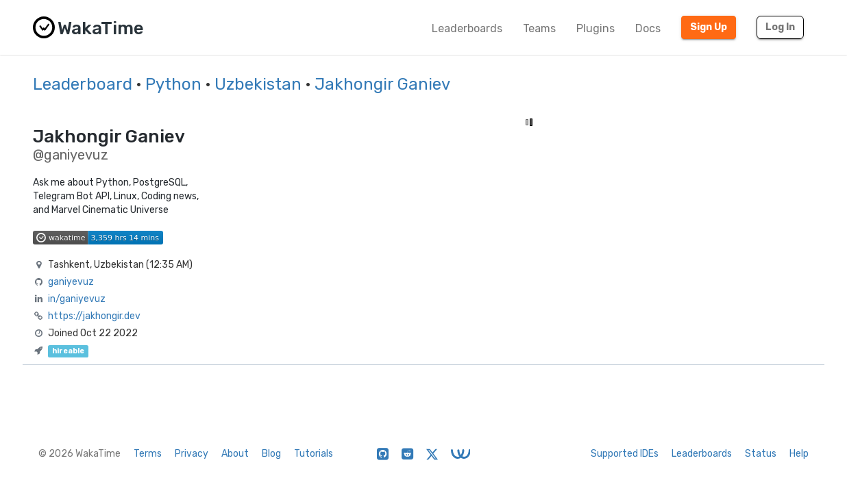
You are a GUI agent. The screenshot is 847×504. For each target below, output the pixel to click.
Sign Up (709, 27)
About (235, 454)
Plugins (596, 28)
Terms (148, 454)
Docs (648, 28)
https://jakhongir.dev (94, 316)
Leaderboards (467, 28)
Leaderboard (83, 84)
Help (799, 454)
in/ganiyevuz (77, 299)
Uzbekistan (258, 84)
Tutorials (314, 454)
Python (173, 84)
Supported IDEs (625, 454)
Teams (539, 28)
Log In (780, 27)
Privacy (192, 454)
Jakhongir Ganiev (382, 84)
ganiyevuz (71, 282)
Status (761, 454)
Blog (271, 454)
